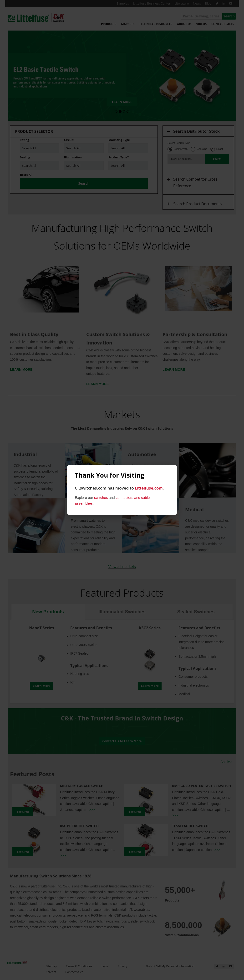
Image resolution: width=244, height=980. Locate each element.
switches (101, 498)
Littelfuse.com (149, 488)
